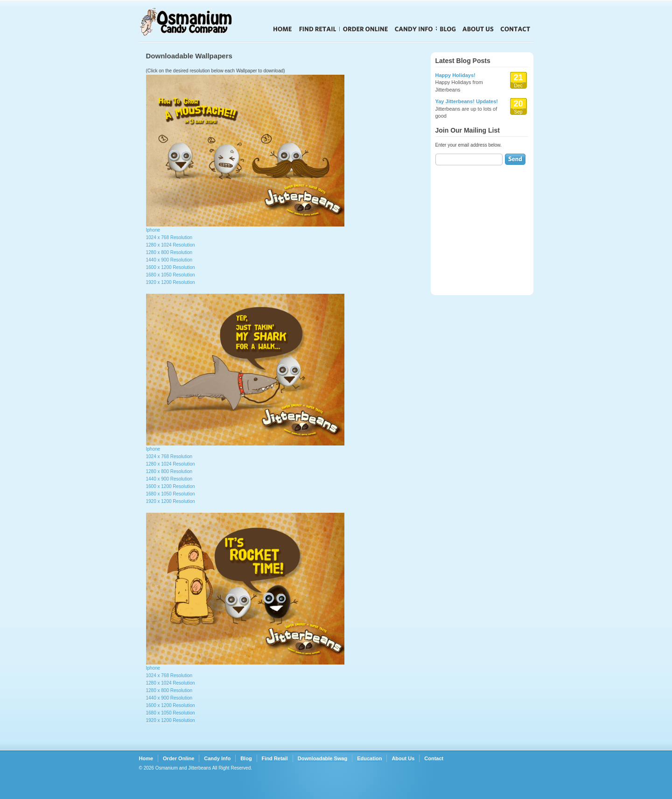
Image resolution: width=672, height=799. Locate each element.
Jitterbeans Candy (199, 22)
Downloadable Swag (322, 758)
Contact (515, 29)
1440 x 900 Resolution (169, 260)
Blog (448, 29)
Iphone (153, 230)
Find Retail (318, 29)
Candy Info (414, 29)
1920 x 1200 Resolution (171, 282)
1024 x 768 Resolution (169, 237)
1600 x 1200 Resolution (171, 267)
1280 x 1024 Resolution (171, 245)
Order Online (366, 29)
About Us (478, 29)
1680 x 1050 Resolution (171, 275)
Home (283, 29)
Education (369, 758)
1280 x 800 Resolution (169, 252)
